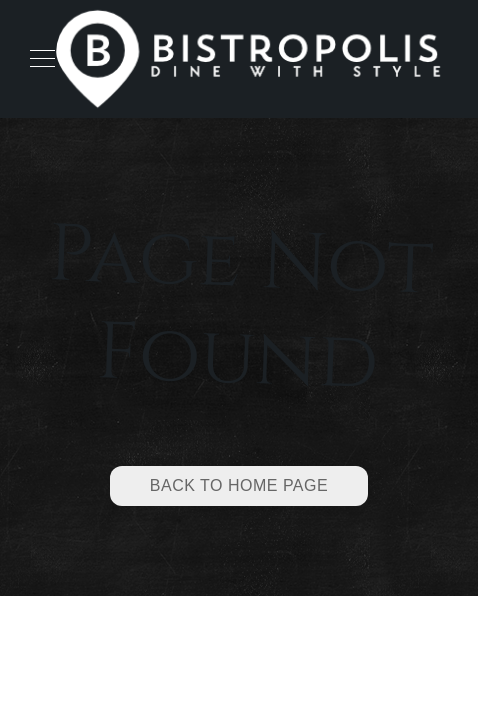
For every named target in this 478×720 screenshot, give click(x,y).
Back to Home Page (239, 485)
